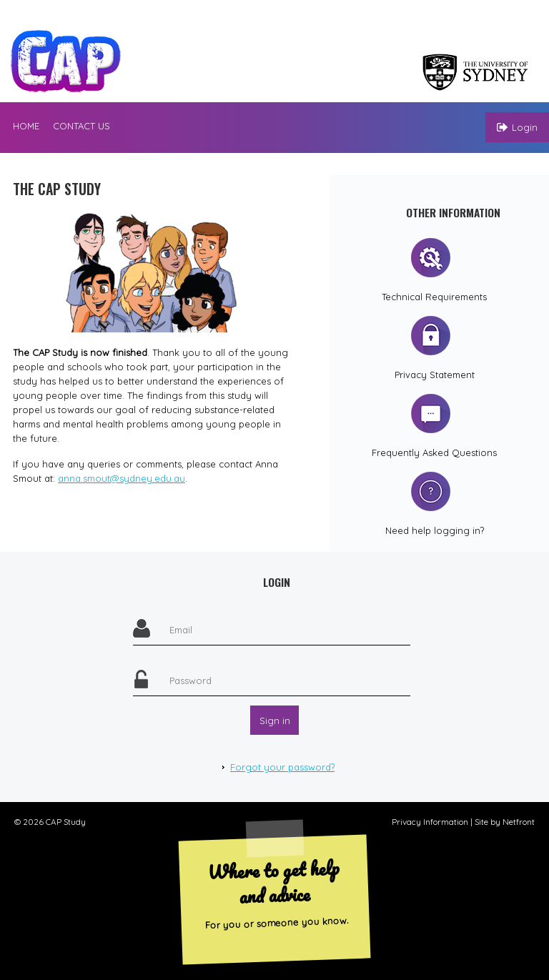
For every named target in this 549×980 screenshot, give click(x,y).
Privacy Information (430, 822)
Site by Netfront (505, 822)
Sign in (275, 720)
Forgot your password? (282, 767)
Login (517, 127)
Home (26, 126)
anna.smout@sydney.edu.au (122, 478)
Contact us (81, 126)
